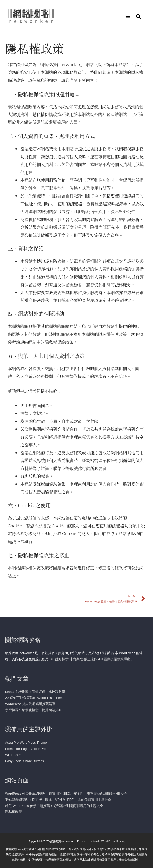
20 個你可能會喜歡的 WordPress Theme (35, 698)
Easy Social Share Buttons (25, 761)
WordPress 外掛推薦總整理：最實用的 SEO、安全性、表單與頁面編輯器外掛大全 (66, 793)
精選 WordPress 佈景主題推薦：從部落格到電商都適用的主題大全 (54, 806)
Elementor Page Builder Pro (25, 749)
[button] (128, 16)
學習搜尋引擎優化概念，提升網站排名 (34, 710)
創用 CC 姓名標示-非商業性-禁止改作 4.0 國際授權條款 (83, 659)
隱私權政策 (13, 812)
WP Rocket (13, 755)
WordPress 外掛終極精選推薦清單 (30, 704)
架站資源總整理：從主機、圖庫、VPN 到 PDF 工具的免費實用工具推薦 (58, 800)
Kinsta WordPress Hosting (109, 841)
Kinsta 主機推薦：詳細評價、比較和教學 (35, 692)
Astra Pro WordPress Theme (26, 743)
